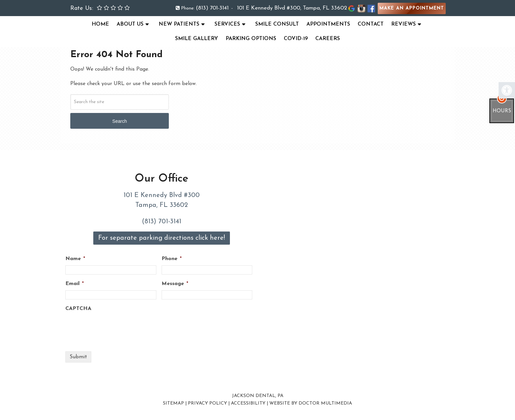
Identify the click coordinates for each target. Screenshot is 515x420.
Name (75, 259)
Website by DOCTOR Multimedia (311, 403)
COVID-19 (296, 39)
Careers (328, 39)
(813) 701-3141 (212, 8)
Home (100, 24)
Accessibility (248, 403)
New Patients (179, 24)
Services (227, 24)
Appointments (328, 24)
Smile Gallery (197, 39)
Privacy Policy (207, 403)
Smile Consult (277, 24)
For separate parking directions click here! (162, 238)
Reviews (403, 24)
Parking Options (251, 39)
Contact (371, 24)
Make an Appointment (412, 8)
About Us (130, 24)
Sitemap (173, 403)
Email (75, 284)
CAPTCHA (78, 309)
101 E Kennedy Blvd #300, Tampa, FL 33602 (292, 8)
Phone (172, 259)
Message (175, 284)
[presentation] (115, 328)
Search (120, 121)
